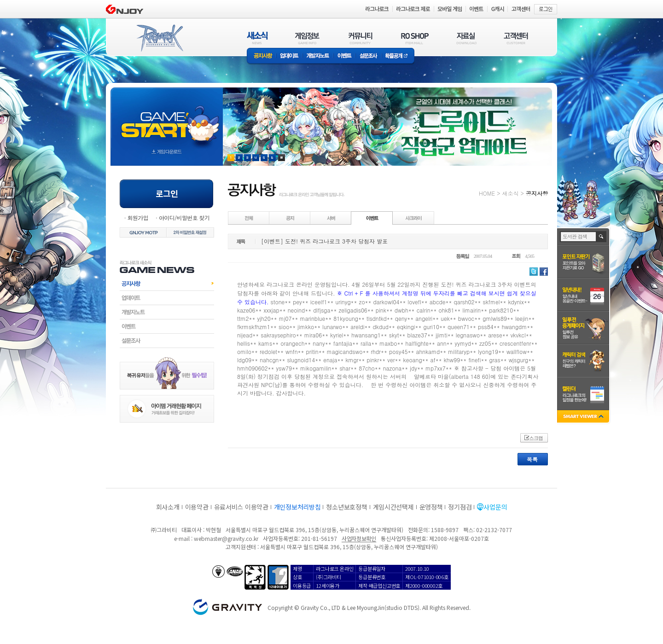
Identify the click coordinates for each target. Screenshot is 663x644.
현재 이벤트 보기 (282, 158)
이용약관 (197, 507)
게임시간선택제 (393, 507)
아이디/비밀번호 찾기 (184, 218)
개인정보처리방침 (297, 507)
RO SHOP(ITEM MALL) (415, 38)
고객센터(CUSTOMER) (516, 38)
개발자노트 (318, 56)
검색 (602, 237)
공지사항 (262, 56)
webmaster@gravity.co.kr (226, 538)
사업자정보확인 (359, 538)
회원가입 (138, 218)
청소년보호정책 (346, 507)
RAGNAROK (159, 38)
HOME (487, 193)
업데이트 (289, 56)
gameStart (167, 118)
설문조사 (369, 56)
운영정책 (431, 507)
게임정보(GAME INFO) (307, 38)
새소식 (510, 193)
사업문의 (495, 507)
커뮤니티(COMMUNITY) (361, 38)
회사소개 (168, 507)
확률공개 (398, 56)
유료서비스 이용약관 (241, 507)
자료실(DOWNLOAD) (466, 38)
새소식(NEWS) (257, 38)
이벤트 (344, 56)
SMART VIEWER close (584, 417)
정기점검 (460, 507)
